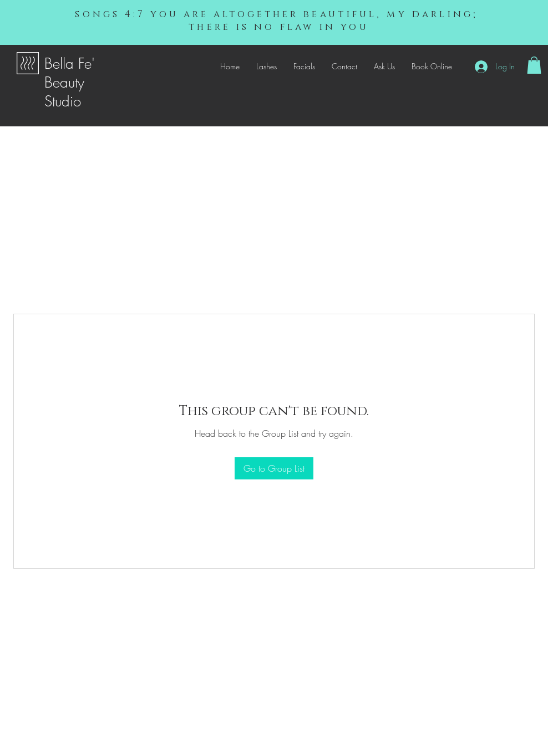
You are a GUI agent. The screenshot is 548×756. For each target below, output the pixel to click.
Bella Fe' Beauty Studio (70, 83)
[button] (534, 65)
